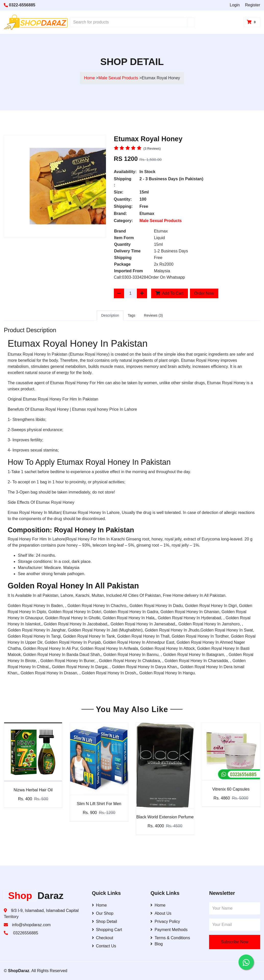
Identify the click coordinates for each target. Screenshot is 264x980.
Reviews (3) (153, 315)
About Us (161, 913)
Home (89, 78)
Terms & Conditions (170, 938)
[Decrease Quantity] (119, 293)
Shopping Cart (107, 930)
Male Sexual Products (119, 78)
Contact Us (104, 946)
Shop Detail (105, 921)
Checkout (103, 938)
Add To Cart (170, 293)
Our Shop (103, 913)
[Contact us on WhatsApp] (246, 962)
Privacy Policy (165, 921)
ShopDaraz (19, 971)
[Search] (191, 22)
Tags (131, 315)
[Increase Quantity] (142, 293)
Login (235, 5)
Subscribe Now (235, 942)
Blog (157, 944)
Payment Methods (169, 930)
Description (110, 315)
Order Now (204, 293)
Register (253, 5)
